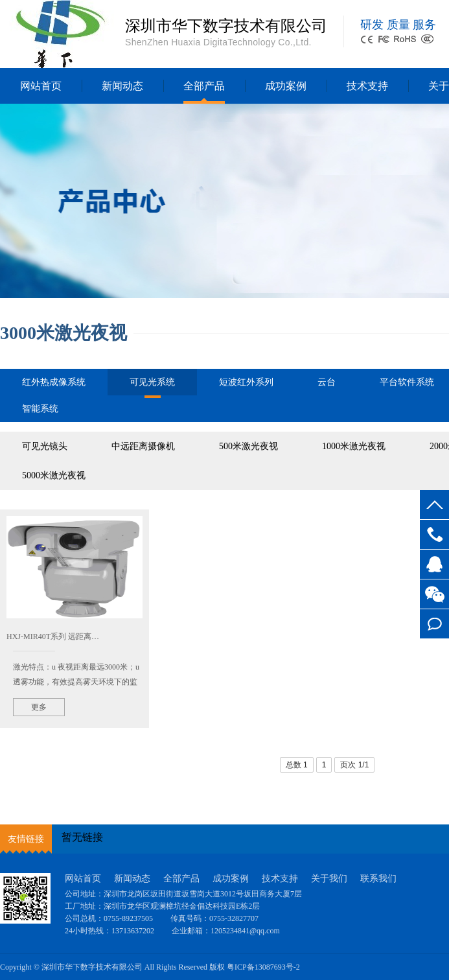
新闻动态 (122, 86)
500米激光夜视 (248, 446)
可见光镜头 (45, 446)
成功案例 (286, 86)
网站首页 (41, 86)
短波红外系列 (246, 382)
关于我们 (329, 879)
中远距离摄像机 (143, 446)
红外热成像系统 (54, 382)
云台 (327, 382)
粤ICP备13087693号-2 (263, 967)
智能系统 (40, 409)
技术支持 (367, 86)
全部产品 (204, 86)
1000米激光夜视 (354, 446)
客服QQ (434, 564)
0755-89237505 (434, 534)
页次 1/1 (354, 765)
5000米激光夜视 (54, 475)
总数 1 (297, 765)
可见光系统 (152, 386)
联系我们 (378, 879)
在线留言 (434, 624)
